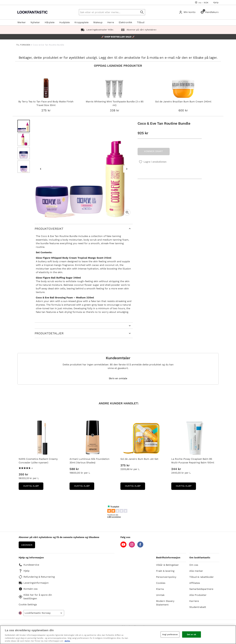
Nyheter (35, 22)
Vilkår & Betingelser (167, 565)
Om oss (194, 565)
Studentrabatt (198, 607)
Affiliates (195, 583)
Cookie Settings (28, 604)
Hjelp (216, 2)
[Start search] (142, 12)
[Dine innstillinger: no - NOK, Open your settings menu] (202, 2)
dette (67, 641)
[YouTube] (123, 547)
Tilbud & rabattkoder (202, 577)
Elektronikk (125, 22)
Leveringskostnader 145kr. (97, 30)
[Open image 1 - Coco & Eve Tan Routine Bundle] (24, 126)
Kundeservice (29, 565)
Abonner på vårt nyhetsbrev (138, 30)
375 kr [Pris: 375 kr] (125, 465)
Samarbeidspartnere (201, 589)
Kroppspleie (82, 22)
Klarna (160, 589)
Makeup (98, 22)
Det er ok (192, 634)
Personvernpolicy (166, 577)
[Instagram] (132, 547)
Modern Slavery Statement (165, 603)
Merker (22, 22)
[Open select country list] (44, 613)
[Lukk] (231, 634)
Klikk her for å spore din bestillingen (35, 597)
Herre (111, 22)
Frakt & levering (165, 571)
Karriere (194, 601)
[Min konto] (188, 12)
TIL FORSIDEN (23, 45)
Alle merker (196, 571)
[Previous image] (41, 169)
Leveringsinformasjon (34, 583)
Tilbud (141, 22)
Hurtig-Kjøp (33, 487)
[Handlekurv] (210, 12)
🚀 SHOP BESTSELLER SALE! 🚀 (118, 37)
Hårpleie (50, 22)
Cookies (161, 583)
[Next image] (127, 169)
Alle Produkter (198, 595)
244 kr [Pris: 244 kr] (176, 469)
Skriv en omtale (118, 378)
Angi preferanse (170, 634)
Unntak (160, 595)
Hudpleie (64, 22)
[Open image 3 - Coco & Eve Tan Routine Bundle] (24, 153)
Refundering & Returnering (37, 577)
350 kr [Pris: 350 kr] (23, 474)
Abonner (27, 545)
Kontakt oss (28, 589)
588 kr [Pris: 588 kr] (74, 469)
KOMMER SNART (154, 151)
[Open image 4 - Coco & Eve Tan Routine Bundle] (24, 167)
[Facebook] (140, 547)
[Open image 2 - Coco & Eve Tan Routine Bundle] (24, 140)
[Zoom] (127, 212)
